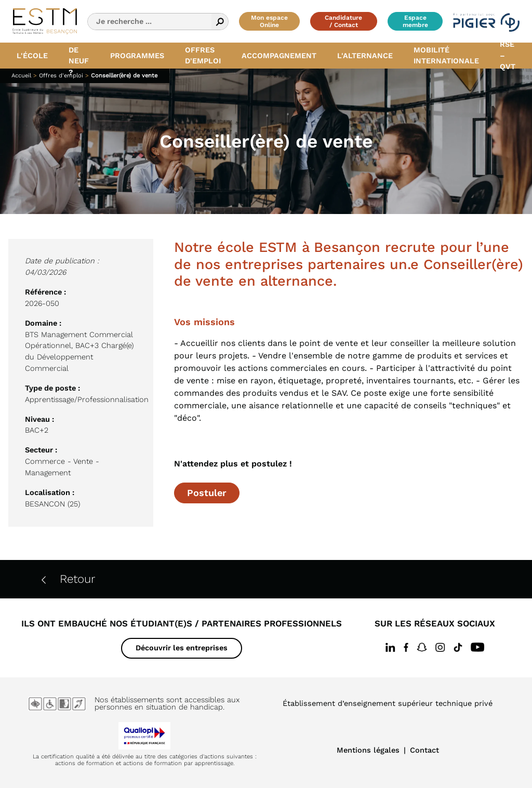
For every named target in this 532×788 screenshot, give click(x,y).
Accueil (21, 76)
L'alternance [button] (365, 56)
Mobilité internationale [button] (446, 56)
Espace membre (415, 21)
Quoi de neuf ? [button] (79, 56)
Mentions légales (368, 750)
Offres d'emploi (61, 76)
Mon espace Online (269, 21)
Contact (424, 750)
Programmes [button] (137, 56)
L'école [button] (32, 56)
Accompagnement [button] (279, 56)
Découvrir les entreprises (182, 648)
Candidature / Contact (343, 21)
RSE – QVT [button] (508, 56)
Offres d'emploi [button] (203, 56)
